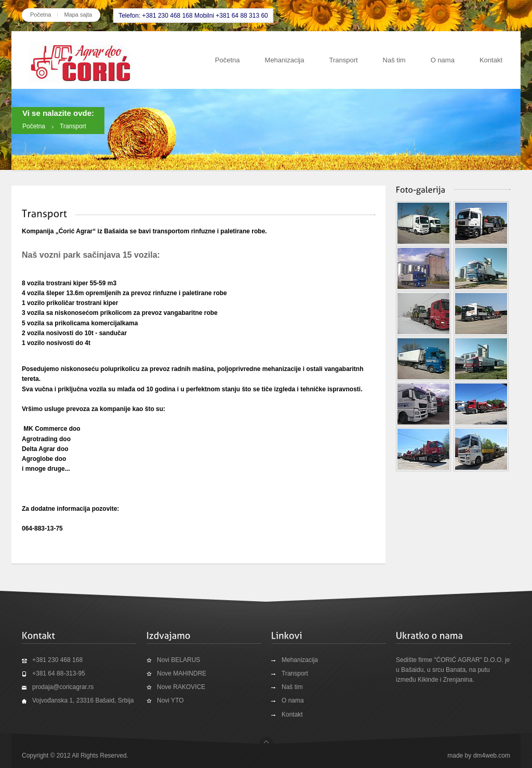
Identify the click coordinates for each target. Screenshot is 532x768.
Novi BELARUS (178, 660)
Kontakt (491, 60)
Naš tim (394, 60)
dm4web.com (492, 756)
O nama (443, 60)
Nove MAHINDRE (182, 673)
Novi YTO (170, 700)
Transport (343, 60)
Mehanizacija (285, 60)
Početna (41, 15)
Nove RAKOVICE (181, 687)
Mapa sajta (78, 15)
